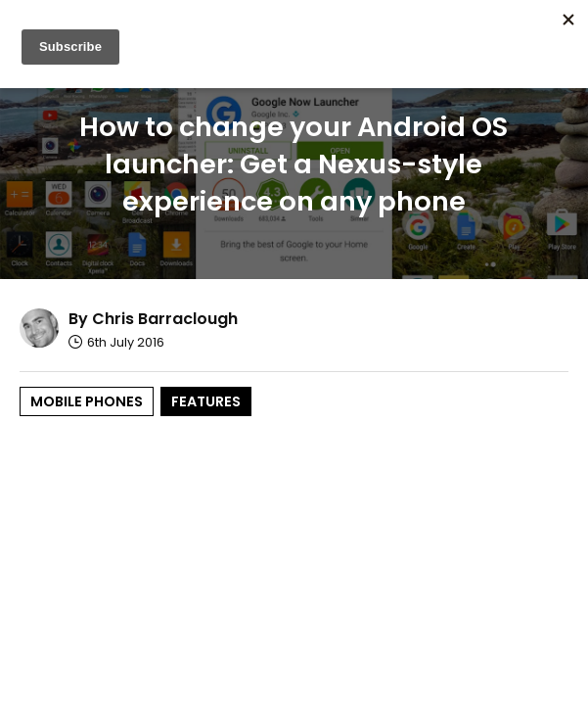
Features (206, 401)
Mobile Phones (87, 401)
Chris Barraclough (165, 319)
